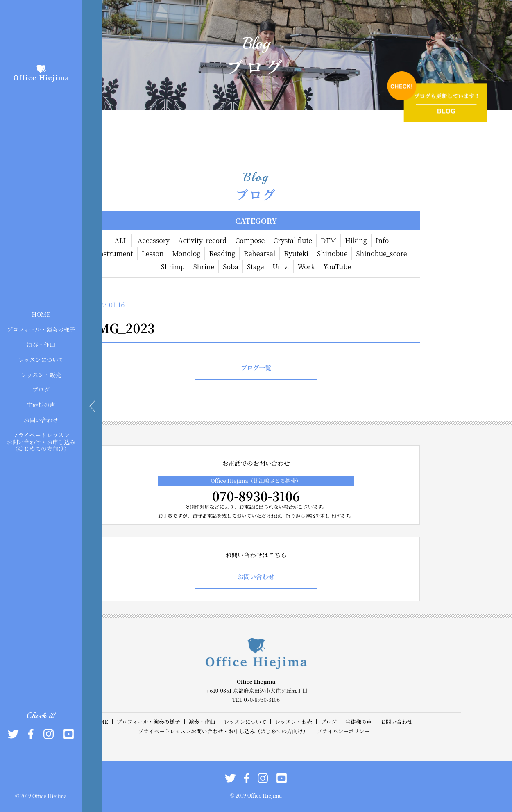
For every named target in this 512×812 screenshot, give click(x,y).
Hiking (356, 240)
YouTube (338, 267)
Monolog (187, 254)
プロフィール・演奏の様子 (41, 329)
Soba (231, 267)
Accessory (154, 240)
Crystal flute (293, 240)
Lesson (153, 254)
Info (382, 240)
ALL (121, 240)
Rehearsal (259, 254)
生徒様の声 (41, 405)
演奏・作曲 (41, 344)
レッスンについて (41, 359)
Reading (222, 254)
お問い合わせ (41, 420)
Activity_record (202, 240)
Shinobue (332, 254)
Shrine (204, 267)
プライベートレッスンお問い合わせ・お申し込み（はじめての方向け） (41, 441)
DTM (328, 240)
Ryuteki (296, 254)
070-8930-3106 (256, 496)
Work (306, 267)
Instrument (115, 254)
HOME (41, 314)
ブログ (41, 389)
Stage (255, 267)
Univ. (281, 267)
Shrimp (173, 267)
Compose (250, 240)
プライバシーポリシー (343, 731)
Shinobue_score (381, 254)
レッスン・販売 (41, 374)
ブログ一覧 (256, 367)
